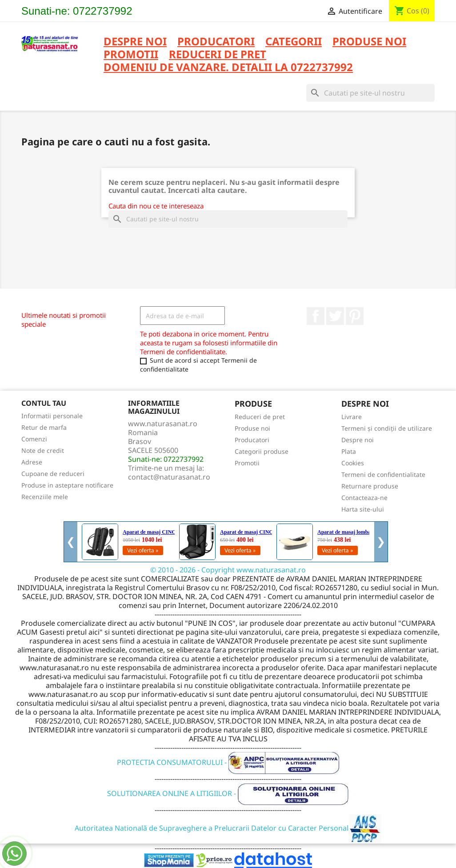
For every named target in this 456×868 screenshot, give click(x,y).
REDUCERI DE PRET (218, 55)
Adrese (32, 462)
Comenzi (34, 439)
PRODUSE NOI (369, 42)
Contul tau (44, 403)
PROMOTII (131, 55)
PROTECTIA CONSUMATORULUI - (228, 762)
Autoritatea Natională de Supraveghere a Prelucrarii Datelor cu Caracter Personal (228, 828)
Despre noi (135, 42)
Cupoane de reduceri (53, 474)
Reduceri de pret (260, 417)
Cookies (353, 463)
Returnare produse (370, 486)
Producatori (252, 440)
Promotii (247, 463)
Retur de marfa (44, 427)
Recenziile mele (45, 497)
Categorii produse (262, 451)
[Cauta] (370, 93)
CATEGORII (294, 42)
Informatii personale (52, 416)
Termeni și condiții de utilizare (387, 428)
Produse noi (252, 428)
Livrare (352, 417)
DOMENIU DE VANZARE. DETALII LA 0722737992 (228, 68)
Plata (349, 451)
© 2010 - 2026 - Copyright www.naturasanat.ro (228, 570)
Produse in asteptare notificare (67, 485)
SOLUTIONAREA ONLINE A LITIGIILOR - (228, 793)
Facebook (316, 316)
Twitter (335, 316)
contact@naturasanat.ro (169, 477)
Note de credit (43, 450)
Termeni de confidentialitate (383, 474)
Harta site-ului (363, 509)
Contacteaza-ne (364, 498)
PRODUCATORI (216, 42)
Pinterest (355, 316)
